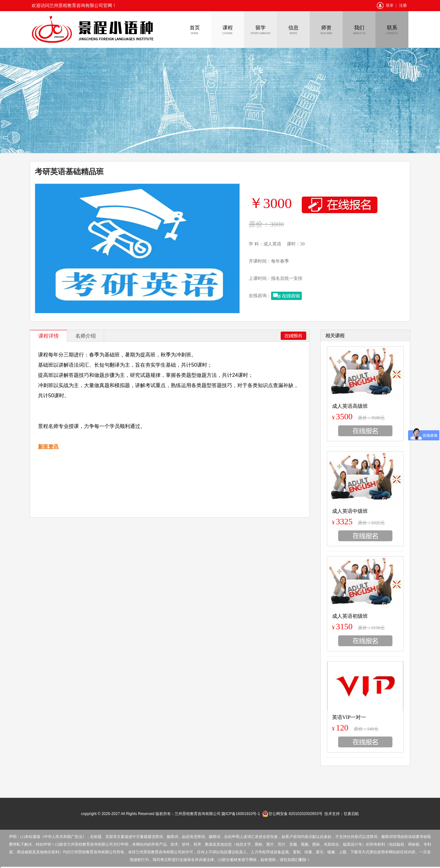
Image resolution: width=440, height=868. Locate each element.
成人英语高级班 (350, 406)
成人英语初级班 (350, 616)
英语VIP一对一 (349, 717)
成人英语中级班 (350, 511)
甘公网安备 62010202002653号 (292, 814)
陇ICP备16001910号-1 (241, 814)
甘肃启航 (351, 814)
